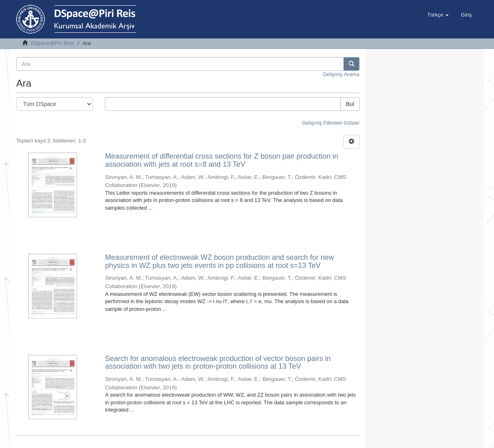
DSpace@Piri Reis (52, 43)
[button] (438, 15)
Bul (350, 104)
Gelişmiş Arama (341, 74)
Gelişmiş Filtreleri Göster (330, 123)
